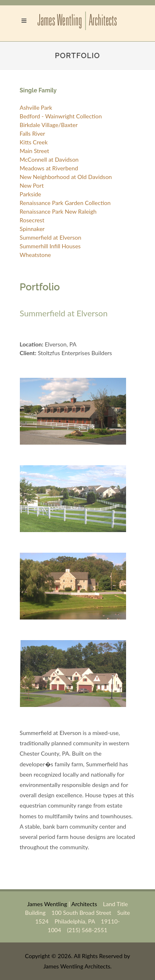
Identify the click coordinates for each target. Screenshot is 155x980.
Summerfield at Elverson (51, 237)
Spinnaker (32, 229)
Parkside (31, 194)
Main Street (35, 151)
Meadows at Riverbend (49, 168)
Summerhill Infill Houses (50, 246)
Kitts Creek (34, 142)
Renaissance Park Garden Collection (65, 203)
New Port (32, 185)
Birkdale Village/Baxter (49, 125)
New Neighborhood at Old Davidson (66, 177)
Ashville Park (36, 107)
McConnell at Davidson (49, 159)
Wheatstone (36, 255)
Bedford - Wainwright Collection (61, 116)
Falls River (33, 133)
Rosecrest (32, 220)
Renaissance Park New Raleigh (58, 211)
